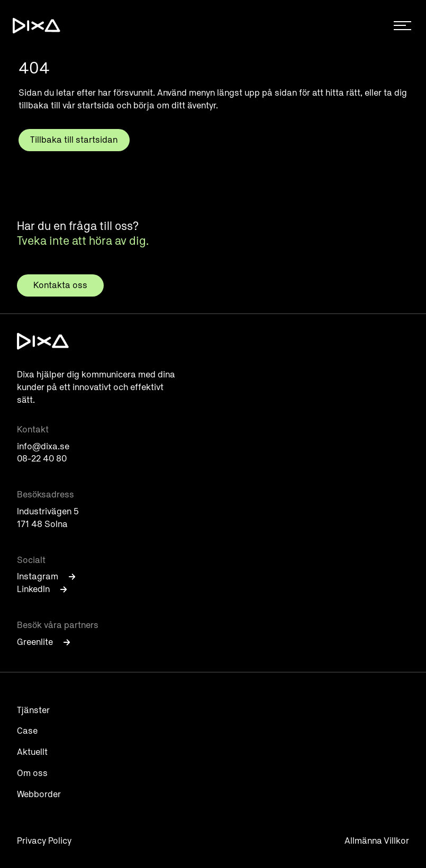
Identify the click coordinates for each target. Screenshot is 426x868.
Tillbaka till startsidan (74, 140)
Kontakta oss (60, 285)
